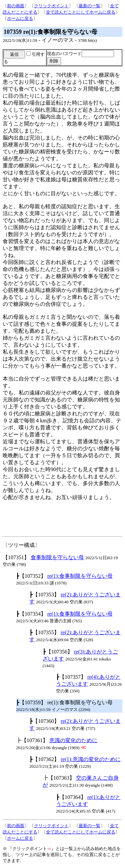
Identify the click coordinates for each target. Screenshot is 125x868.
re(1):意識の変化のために (91, 759)
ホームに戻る (20, 18)
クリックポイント (51, 6)
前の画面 (16, 6)
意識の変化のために (73, 740)
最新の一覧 (89, 6)
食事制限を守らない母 (57, 557)
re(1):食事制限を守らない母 (80, 576)
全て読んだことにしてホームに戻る (81, 12)
